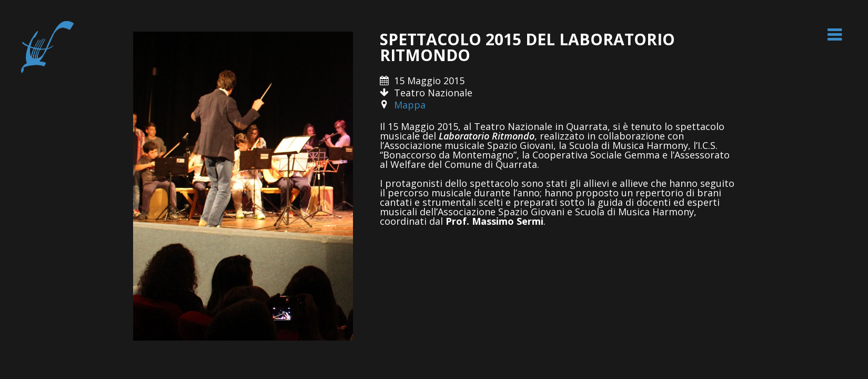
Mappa (410, 105)
